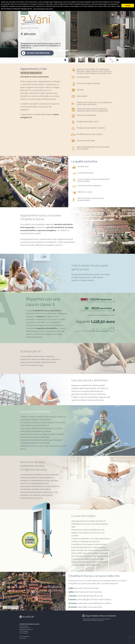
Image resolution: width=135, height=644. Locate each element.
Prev (64, 60)
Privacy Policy (23, 638)
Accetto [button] (128, 6)
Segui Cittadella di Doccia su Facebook (101, 616)
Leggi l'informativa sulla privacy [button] (43, 9)
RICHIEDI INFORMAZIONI (38, 53)
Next (119, 62)
